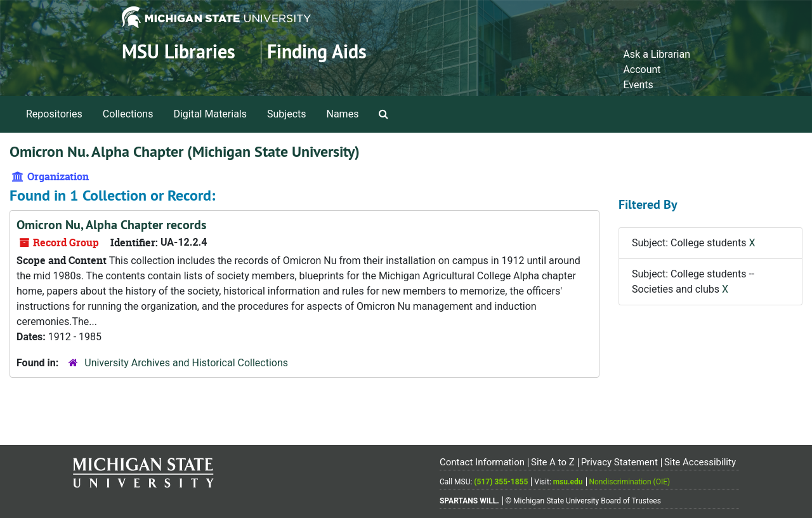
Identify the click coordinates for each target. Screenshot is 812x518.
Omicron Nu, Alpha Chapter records (111, 225)
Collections (128, 114)
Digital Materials (210, 114)
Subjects (286, 114)
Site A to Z (553, 462)
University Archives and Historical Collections (186, 363)
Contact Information (482, 462)
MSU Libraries (179, 52)
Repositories (54, 114)
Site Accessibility (700, 462)
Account (642, 70)
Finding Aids (317, 52)
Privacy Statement (619, 462)
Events (638, 85)
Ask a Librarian (657, 54)
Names (343, 114)
